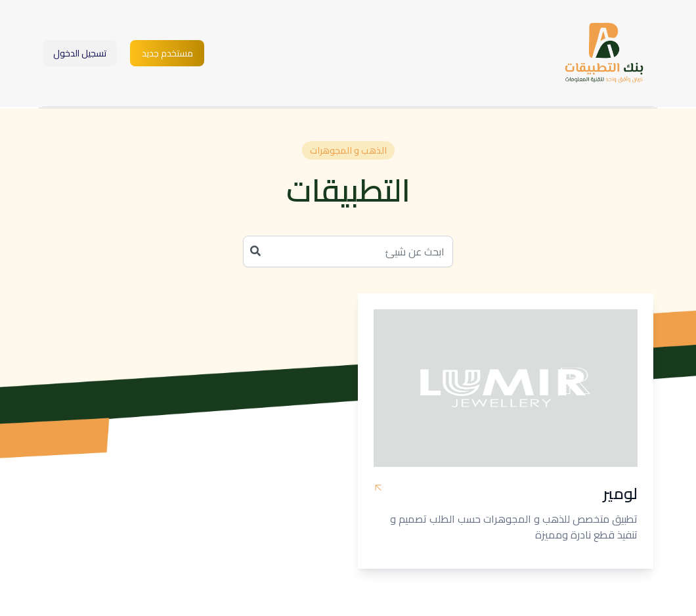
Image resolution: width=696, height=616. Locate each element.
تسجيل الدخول (80, 53)
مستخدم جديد (167, 53)
